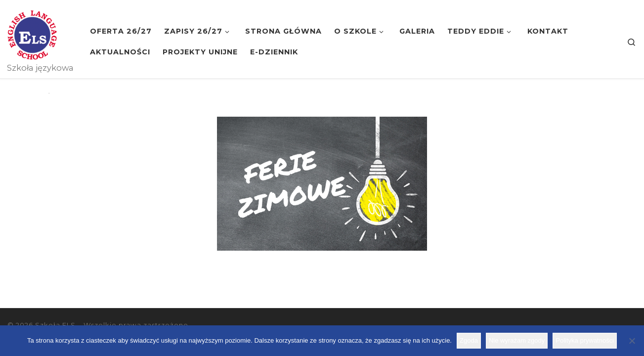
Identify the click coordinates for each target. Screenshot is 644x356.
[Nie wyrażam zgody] (632, 341)
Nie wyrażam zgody (517, 340)
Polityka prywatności (585, 340)
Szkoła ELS (55, 325)
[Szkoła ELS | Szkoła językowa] (32, 34)
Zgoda (469, 340)
